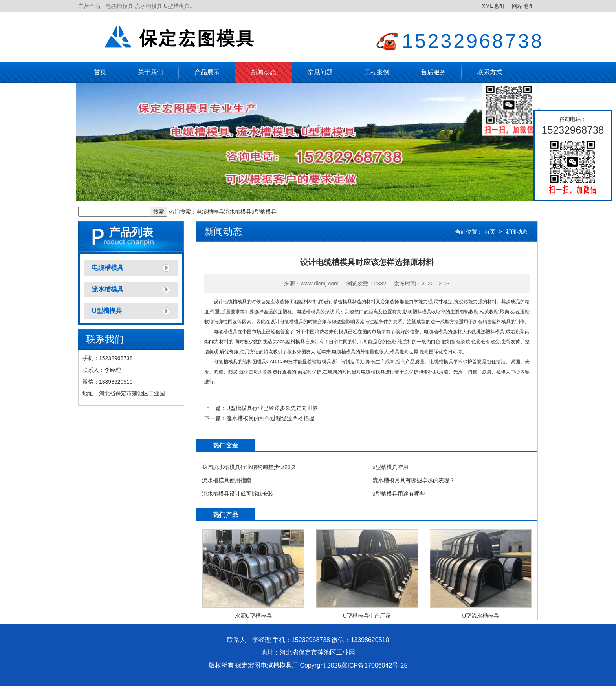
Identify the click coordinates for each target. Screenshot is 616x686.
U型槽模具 (107, 311)
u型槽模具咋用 (390, 467)
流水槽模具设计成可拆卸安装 (238, 494)
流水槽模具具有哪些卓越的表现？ (414, 480)
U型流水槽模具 (480, 616)
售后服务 (433, 72)
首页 (100, 72)
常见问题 (320, 72)
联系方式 (490, 72)
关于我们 (150, 72)
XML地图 (493, 6)
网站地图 (523, 6)
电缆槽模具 (210, 212)
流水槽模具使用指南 (227, 480)
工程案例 (377, 72)
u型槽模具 (264, 212)
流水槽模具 (238, 212)
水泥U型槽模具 (253, 616)
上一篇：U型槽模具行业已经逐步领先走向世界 (261, 408)
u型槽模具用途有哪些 (399, 494)
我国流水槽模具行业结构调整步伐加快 (249, 467)
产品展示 (207, 72)
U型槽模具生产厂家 (367, 616)
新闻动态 (264, 72)
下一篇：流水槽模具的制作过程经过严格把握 (259, 418)
